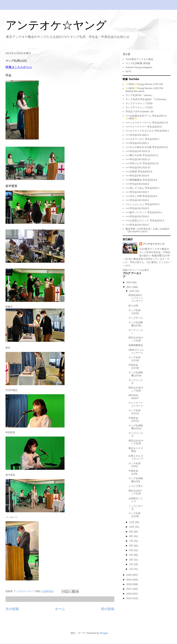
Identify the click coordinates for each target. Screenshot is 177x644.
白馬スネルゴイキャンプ (136, 457)
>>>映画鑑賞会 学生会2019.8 (141, 180)
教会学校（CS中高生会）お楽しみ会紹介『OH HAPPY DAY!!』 (148, 230)
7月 (131, 541)
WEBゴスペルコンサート (136, 351)
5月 (131, 550)
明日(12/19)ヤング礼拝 (136, 389)
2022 (129, 282)
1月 (131, 569)
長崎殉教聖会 (136, 345)
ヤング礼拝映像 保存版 (138, 63)
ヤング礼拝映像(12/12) (136, 427)
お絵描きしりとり (136, 500)
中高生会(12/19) (134, 366)
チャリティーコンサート (136, 404)
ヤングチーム (136, 318)
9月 (131, 532)
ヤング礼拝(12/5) (135, 465)
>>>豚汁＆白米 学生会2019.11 (142, 155)
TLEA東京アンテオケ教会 (139, 59)
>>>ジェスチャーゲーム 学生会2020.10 (147, 123)
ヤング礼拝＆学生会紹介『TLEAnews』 (147, 99)
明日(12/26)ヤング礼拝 (136, 339)
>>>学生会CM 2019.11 (138, 159)
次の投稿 (12, 609)
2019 (129, 580)
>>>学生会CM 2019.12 (138, 151)
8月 (131, 536)
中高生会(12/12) (134, 419)
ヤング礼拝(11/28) (135, 515)
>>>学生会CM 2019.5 (137, 208)
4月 (131, 555)
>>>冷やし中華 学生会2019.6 (141, 196)
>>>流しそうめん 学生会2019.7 (142, 188)
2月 (131, 564)
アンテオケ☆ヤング (56, 25)
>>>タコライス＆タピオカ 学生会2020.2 (147, 131)
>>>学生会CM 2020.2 (137, 135)
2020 (129, 575)
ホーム (60, 609)
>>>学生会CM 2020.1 (137, 143)
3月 (131, 560)
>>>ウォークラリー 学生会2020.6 (144, 127)
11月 (132, 522)
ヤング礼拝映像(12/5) (136, 480)
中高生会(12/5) (133, 472)
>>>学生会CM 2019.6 (137, 200)
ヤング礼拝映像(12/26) (136, 324)
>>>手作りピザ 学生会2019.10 (142, 163)
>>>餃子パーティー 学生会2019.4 (144, 212)
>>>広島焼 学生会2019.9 (139, 172)
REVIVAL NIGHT (134, 397)
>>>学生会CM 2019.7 (137, 192)
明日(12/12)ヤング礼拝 (136, 442)
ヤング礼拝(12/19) (135, 359)
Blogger (104, 633)
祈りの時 (133, 306)
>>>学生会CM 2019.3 (137, 225)
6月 (131, 546)
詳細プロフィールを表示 (136, 270)
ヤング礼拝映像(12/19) (136, 374)
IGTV (128, 71)
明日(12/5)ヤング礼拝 (135, 492)
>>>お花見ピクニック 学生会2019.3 (145, 220)
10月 (132, 527)
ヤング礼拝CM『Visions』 (140, 95)
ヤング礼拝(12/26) (135, 312)
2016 (129, 594)
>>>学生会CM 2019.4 (137, 216)
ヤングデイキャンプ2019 (139, 107)
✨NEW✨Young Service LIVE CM (144, 84)
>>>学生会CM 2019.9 (137, 176)
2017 (129, 589)
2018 (129, 584)
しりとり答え (136, 486)
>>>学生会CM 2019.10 (138, 167)
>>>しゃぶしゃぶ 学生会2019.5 (142, 204)
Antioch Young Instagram (139, 67)
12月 (132, 291)
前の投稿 (108, 609)
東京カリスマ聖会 (136, 450)
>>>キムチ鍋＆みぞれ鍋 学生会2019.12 (147, 147)
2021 (129, 287)
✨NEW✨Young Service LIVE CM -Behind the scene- (145, 90)
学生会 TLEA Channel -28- (140, 111)
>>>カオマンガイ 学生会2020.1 (142, 139)
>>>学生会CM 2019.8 (137, 184)
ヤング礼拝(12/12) (135, 412)
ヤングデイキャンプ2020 (139, 103)
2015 (129, 598)
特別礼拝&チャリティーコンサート (136, 298)
